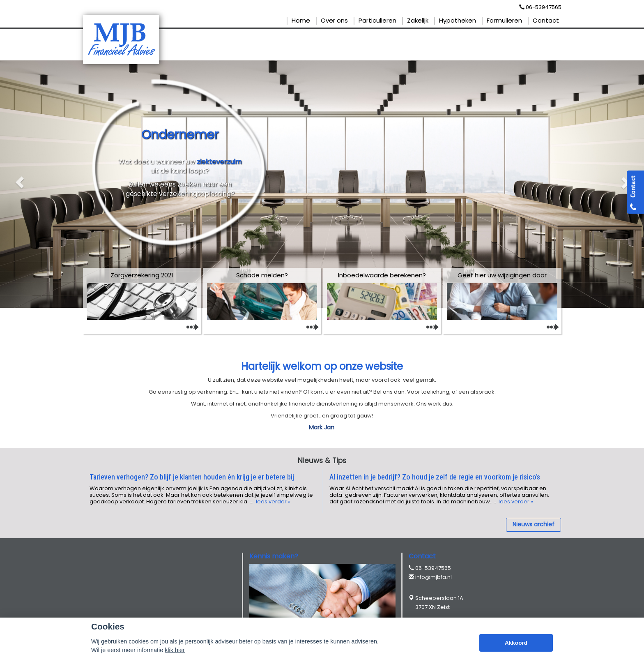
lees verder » (273, 501)
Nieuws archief (534, 524)
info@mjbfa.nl (434, 577)
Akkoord (516, 643)
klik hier (175, 650)
